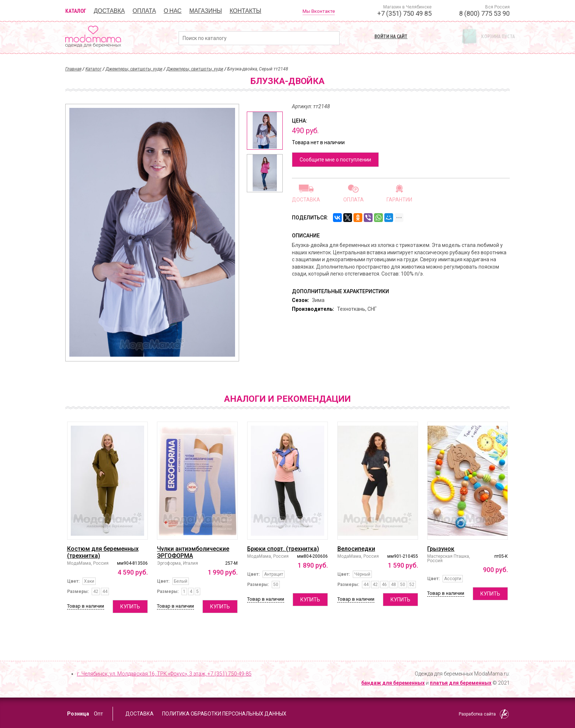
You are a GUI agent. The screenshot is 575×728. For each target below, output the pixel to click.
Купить (130, 607)
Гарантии (399, 199)
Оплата (144, 11)
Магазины (206, 11)
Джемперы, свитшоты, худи (134, 69)
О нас (173, 11)
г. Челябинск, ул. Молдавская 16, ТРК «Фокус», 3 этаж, (164, 674)
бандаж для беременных (393, 683)
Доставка (109, 11)
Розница (78, 714)
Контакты (245, 11)
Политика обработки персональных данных (224, 714)
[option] (265, 131)
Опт (98, 714)
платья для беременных (461, 683)
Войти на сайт (391, 36)
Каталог (76, 11)
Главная (73, 69)
